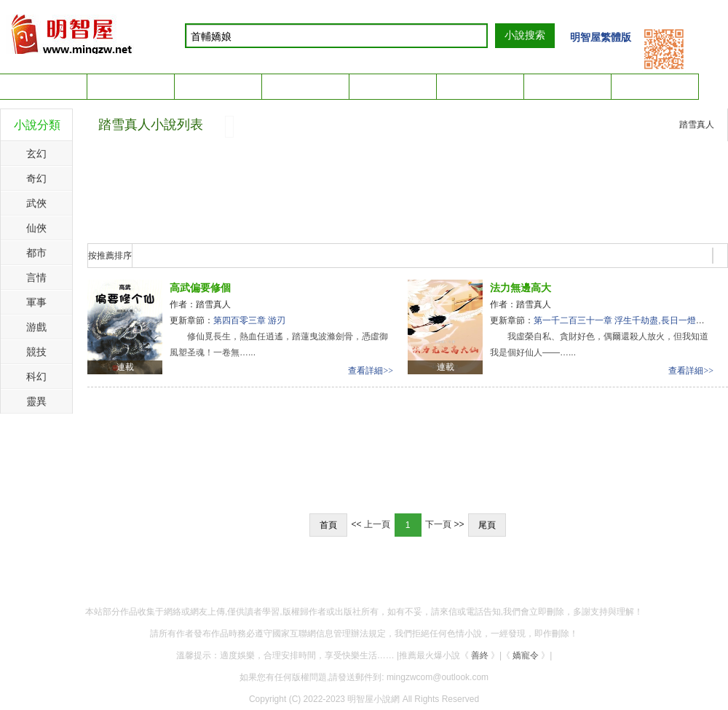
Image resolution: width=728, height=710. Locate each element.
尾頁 (487, 525)
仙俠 (36, 228)
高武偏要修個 (200, 288)
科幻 (36, 376)
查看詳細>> (371, 371)
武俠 (36, 203)
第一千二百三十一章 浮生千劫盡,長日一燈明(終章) (631, 320)
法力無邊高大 (521, 288)
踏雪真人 (697, 125)
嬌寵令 (526, 655)
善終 (480, 655)
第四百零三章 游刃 (249, 320)
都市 (36, 253)
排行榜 (306, 86)
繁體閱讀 (568, 86)
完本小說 (393, 86)
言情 (36, 277)
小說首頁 (44, 86)
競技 (36, 352)
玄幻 (36, 154)
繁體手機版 (131, 86)
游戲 (36, 327)
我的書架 (665, 84)
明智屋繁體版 (601, 37)
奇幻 (36, 178)
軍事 (36, 302)
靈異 (36, 401)
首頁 (328, 525)
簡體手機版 (218, 86)
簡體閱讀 (480, 86)
